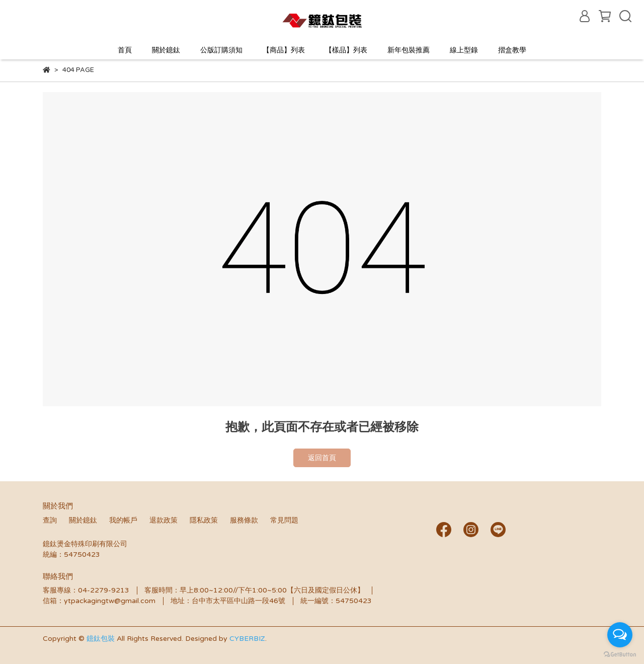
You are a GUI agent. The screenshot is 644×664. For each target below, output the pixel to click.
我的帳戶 (123, 520)
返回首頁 (322, 458)
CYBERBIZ (247, 639)
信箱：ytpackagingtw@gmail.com (99, 601)
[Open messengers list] (620, 635)
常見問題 (284, 520)
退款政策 (164, 520)
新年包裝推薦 (409, 50)
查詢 (50, 520)
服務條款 (244, 520)
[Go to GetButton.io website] (620, 654)
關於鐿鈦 (166, 50)
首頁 (125, 50)
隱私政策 (204, 520)
